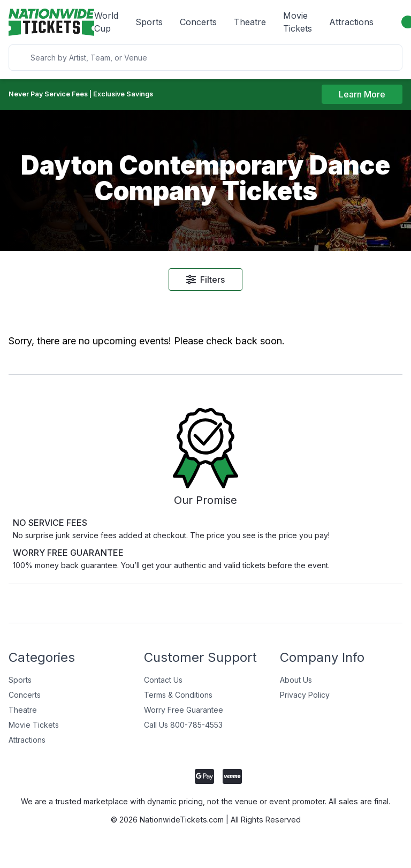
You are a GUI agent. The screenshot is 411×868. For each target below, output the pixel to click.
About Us (296, 687)
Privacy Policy (305, 702)
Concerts (198, 22)
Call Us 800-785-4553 (183, 732)
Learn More (362, 96)
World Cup (106, 22)
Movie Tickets (298, 22)
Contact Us (163, 687)
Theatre (250, 22)
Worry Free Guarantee (184, 717)
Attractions (351, 22)
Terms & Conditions (178, 702)
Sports (149, 22)
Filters (205, 282)
